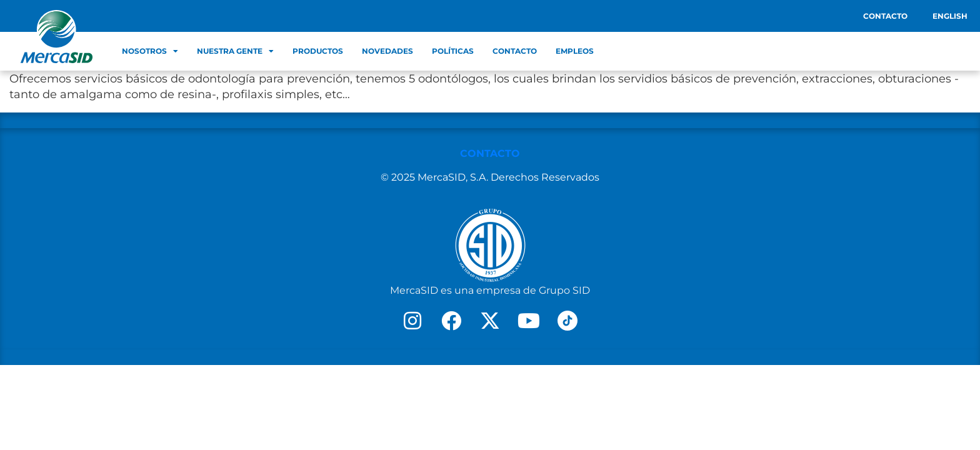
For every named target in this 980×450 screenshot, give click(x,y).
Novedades (387, 51)
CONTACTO (490, 153)
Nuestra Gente (235, 51)
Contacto (885, 16)
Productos (318, 51)
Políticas (453, 51)
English (950, 16)
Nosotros (150, 51)
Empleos (575, 51)
